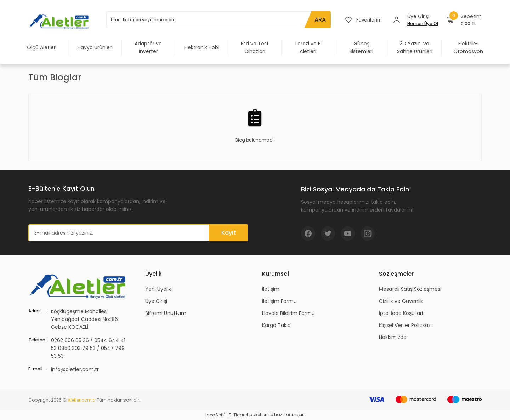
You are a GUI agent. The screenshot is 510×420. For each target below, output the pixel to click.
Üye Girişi (156, 301)
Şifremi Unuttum (166, 313)
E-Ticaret (239, 415)
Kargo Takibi (277, 325)
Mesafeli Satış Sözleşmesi (410, 289)
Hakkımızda (393, 337)
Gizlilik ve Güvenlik (401, 301)
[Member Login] (397, 20)
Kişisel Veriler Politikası (405, 325)
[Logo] (60, 21)
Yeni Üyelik (158, 289)
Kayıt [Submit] (229, 233)
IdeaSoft (215, 415)
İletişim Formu (279, 301)
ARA (319, 20)
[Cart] (464, 20)
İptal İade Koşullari (401, 313)
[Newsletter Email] (138, 233)
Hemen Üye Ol (423, 24)
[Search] (218, 20)
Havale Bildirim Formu (288, 313)
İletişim (271, 289)
